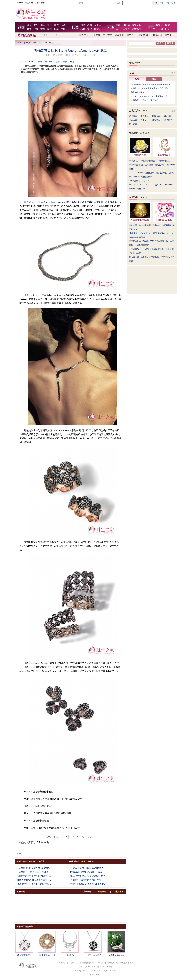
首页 (56, 837)
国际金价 (156, 116)
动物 (65, 62)
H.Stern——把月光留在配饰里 (33, 872)
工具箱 (159, 29)
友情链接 (110, 963)
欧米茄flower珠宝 (93, 955)
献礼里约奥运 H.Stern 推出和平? (34, 880)
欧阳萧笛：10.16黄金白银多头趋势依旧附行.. (151, 88)
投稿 (43, 3)
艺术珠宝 (137, 29)
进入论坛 (119, 892)
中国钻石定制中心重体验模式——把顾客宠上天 (150, 161)
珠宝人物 (137, 25)
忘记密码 (171, 3)
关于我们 (63, 963)
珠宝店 (98, 29)
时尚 (29, 29)
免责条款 (91, 963)
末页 (90, 837)
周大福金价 (169, 116)
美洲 (40, 62)
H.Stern (32, 62)
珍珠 (56, 29)
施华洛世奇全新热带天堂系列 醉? (87, 876)
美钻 (43, 25)
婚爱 (29, 25)
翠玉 (50, 25)
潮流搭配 (119, 35)
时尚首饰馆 (32, 43)
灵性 (58, 62)
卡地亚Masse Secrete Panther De (88, 884)
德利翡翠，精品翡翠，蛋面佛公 (145, 100)
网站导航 (120, 963)
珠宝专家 (156, 120)
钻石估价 (133, 124)
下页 (83, 837)
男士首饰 (107, 35)
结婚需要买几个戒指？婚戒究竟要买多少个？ (151, 84)
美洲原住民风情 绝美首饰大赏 (86, 880)
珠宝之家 (22, 43)
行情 (90, 25)
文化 (90, 29)
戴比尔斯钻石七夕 (47, 955)
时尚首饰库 (144, 35)
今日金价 (145, 116)
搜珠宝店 (145, 120)
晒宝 (168, 25)
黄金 (43, 29)
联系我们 (82, 963)
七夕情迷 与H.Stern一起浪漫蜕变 (34, 884)
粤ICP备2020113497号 (102, 967)
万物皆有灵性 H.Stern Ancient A (87, 868)
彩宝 (50, 29)
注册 (162, 3)
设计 (118, 29)
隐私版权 (101, 963)
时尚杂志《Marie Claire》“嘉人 (86, 872)
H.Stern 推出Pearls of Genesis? (34, 868)
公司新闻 (72, 963)
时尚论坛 (169, 35)
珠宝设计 (49, 62)
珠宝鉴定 (168, 120)
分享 (19, 854)
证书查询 (133, 116)
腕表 (56, 25)
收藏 (36, 29)
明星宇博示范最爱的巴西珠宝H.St (35, 876)
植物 (72, 62)
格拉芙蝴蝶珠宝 (24, 955)
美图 (63, 29)
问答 (168, 29)
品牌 (83, 29)
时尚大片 (131, 35)
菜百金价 (133, 120)
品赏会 (98, 25)
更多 (173, 73)
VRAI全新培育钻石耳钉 (139, 181)
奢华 (36, 25)
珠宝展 (126, 29)
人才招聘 (129, 963)
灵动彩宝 (70, 955)
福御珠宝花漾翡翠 (117, 955)
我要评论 (102, 892)
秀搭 (63, 25)
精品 (83, 25)
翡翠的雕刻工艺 (138, 92)
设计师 (126, 25)
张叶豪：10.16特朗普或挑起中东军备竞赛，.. (151, 96)
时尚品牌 (157, 35)
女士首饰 (96, 35)
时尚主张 (84, 35)
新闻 (118, 25)
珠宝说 (159, 25)
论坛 (137, 79)
